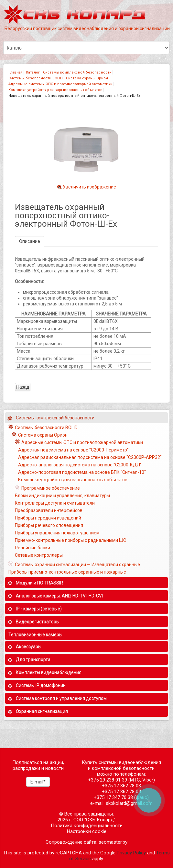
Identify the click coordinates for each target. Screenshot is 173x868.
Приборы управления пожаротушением (57, 533)
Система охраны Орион (87, 78)
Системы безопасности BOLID (36, 78)
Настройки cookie (87, 831)
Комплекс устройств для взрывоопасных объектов (55, 90)
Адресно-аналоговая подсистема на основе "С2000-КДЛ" (80, 465)
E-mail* (38, 782)
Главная (16, 72)
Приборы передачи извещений (48, 518)
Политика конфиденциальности (87, 826)
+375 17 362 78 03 (121, 786)
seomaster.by (113, 842)
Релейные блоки (32, 548)
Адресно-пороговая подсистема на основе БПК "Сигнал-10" (82, 472)
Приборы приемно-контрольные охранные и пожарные (67, 572)
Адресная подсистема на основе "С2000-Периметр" (73, 450)
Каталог (33, 72)
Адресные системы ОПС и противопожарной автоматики (60, 84)
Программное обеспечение (51, 488)
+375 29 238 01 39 (108, 780)
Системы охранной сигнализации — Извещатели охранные (77, 565)
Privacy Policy (131, 853)
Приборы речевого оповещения (49, 525)
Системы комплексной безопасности (77, 72)
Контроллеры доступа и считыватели (55, 503)
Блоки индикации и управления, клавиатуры (62, 496)
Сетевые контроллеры (39, 555)
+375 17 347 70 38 (113, 797)
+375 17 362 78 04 (121, 792)
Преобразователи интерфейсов (49, 510)
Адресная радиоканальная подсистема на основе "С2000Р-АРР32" (90, 457)
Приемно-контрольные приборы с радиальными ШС (70, 540)
